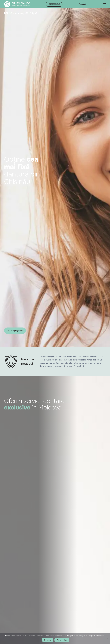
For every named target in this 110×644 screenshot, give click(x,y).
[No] (107, 639)
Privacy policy (62, 640)
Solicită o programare (15, 331)
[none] (83, 4)
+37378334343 (54, 4)
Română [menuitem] (82, 4)
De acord (48, 640)
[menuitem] (83, 4)
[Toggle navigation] (105, 4)
